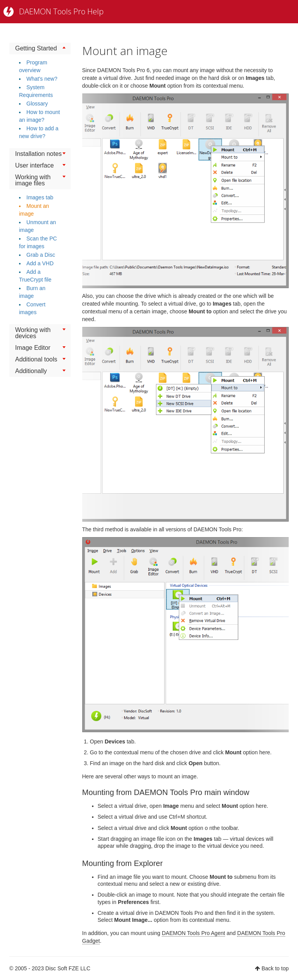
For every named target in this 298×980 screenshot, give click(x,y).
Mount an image (125, 51)
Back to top (275, 968)
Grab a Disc (41, 255)
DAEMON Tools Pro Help (61, 11)
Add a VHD (40, 263)
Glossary (37, 104)
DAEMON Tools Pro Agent (193, 933)
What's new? (42, 79)
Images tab (40, 197)
